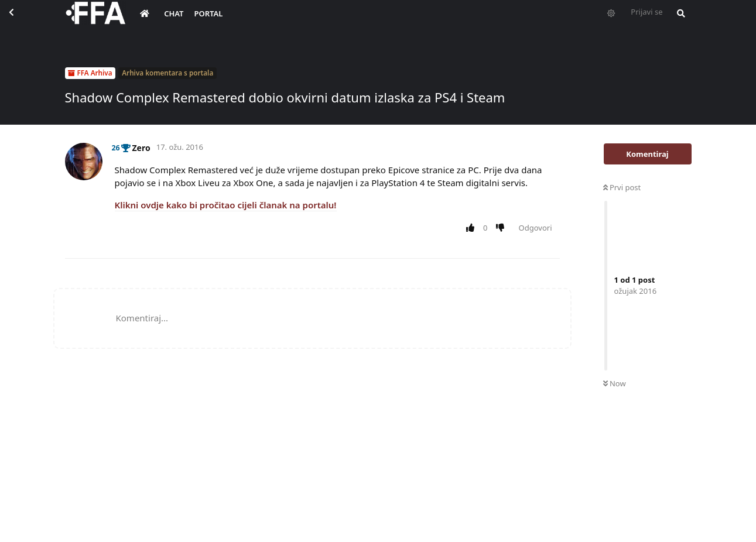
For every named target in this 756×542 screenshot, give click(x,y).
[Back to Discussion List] (21, 21)
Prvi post (622, 187)
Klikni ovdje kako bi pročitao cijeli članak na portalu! (226, 205)
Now (615, 383)
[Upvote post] (473, 228)
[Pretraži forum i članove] (678, 21)
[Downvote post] (502, 228)
